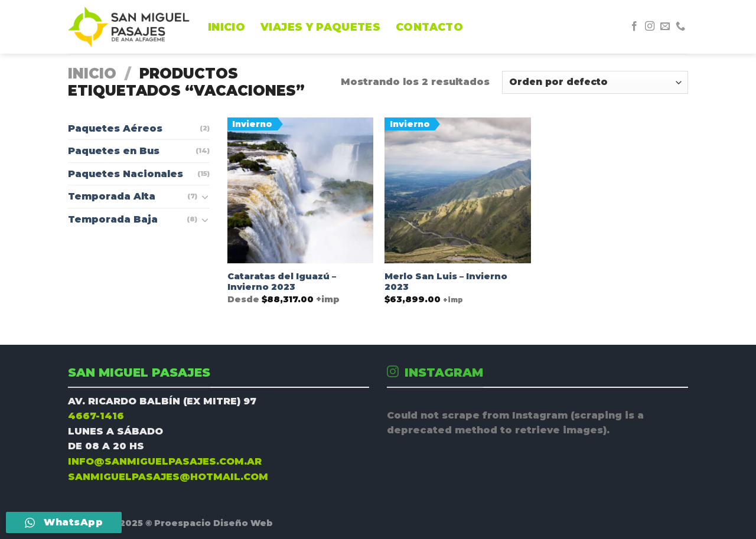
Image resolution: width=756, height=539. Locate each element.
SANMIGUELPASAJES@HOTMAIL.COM (168, 477)
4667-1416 (96, 416)
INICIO (227, 27)
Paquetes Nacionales (126, 174)
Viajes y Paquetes (320, 27)
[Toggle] (205, 197)
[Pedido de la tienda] (595, 82)
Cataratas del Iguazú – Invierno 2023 (282, 282)
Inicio (92, 73)
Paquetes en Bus (114, 151)
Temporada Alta (112, 196)
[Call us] (680, 27)
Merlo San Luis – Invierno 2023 (446, 282)
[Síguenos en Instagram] (650, 27)
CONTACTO (429, 27)
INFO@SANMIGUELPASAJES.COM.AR (165, 461)
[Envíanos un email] (665, 27)
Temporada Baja (113, 219)
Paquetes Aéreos (115, 128)
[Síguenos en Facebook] (634, 27)
